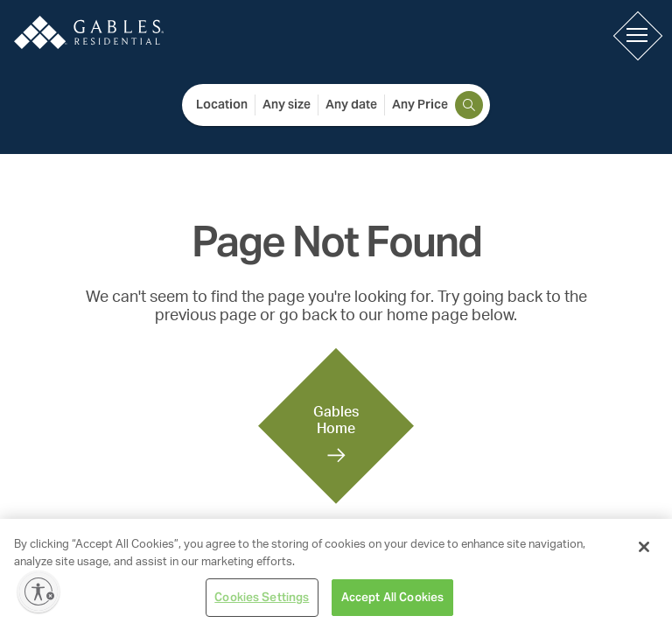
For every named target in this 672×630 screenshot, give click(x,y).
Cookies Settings (262, 597)
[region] (336, 574)
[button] (637, 35)
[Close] (644, 547)
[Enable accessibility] (38, 591)
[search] (469, 105)
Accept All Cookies (392, 597)
